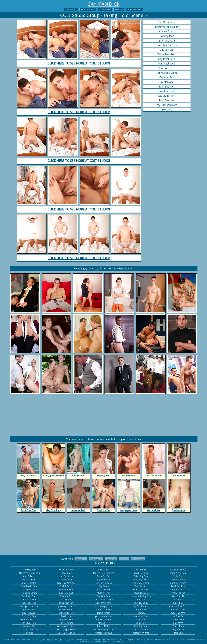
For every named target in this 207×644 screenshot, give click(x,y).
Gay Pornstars (135, 10)
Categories (105, 10)
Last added (71, 10)
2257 (129, 641)
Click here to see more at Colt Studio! (79, 63)
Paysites (119, 10)
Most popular (88, 10)
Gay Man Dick (104, 4)
